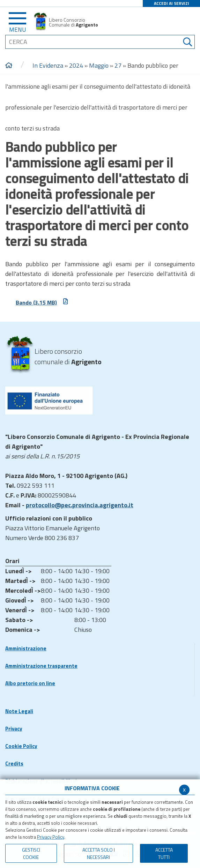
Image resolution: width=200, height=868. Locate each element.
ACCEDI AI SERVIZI (172, 3)
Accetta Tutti (164, 853)
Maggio (99, 65)
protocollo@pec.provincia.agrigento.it (80, 505)
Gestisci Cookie (31, 853)
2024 (76, 65)
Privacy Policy (51, 837)
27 (118, 65)
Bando (42, 302)
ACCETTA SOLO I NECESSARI (99, 853)
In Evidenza (48, 65)
